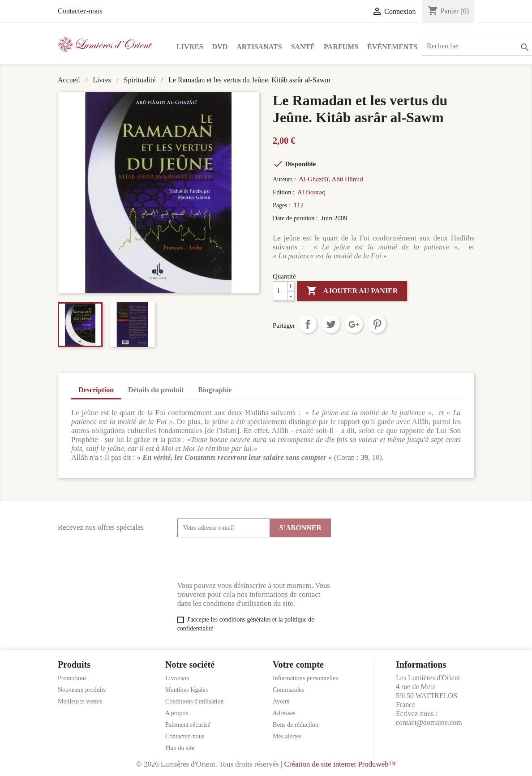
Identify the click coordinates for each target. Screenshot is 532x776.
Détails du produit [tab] (156, 390)
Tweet (331, 324)
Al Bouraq (311, 192)
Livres (190, 47)
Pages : (283, 205)
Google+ (354, 324)
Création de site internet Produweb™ (340, 764)
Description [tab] (96, 390)
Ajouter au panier (352, 291)
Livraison (177, 678)
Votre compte (298, 665)
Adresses (284, 713)
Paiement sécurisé (188, 725)
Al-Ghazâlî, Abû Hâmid (331, 179)
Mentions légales (187, 690)
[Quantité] (283, 291)
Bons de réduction (296, 725)
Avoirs (281, 701)
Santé (303, 47)
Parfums (341, 47)
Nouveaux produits (82, 690)
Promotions (72, 678)
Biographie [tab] (215, 390)
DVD (220, 47)
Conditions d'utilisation (194, 701)
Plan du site (180, 748)
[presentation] (245, 559)
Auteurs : (285, 179)
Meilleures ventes (80, 701)
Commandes (288, 690)
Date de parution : (296, 218)
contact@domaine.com (429, 722)
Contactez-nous (80, 11)
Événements (392, 47)
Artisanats (259, 47)
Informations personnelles (305, 678)
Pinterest (377, 324)
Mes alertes (287, 736)
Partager (308, 324)
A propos (177, 713)
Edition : (284, 192)
